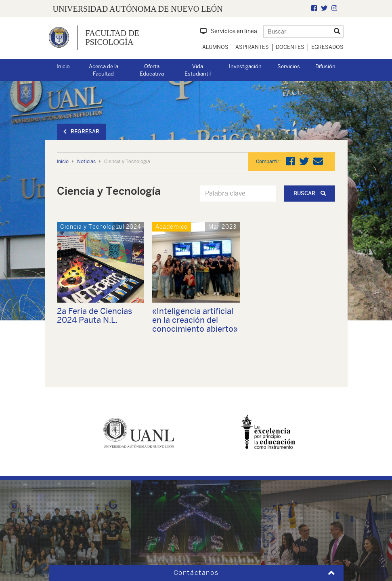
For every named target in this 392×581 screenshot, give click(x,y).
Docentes (290, 47)
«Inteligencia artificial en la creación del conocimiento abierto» (195, 320)
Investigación (245, 66)
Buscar (310, 193)
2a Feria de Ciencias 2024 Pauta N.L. (94, 315)
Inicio (63, 66)
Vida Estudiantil (198, 70)
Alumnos (215, 47)
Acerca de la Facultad (104, 70)
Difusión (325, 66)
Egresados (327, 47)
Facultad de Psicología (112, 38)
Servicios (289, 66)
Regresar (81, 132)
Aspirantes (252, 47)
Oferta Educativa (152, 70)
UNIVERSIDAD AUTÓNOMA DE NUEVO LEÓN (138, 9)
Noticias (86, 162)
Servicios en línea (229, 31)
